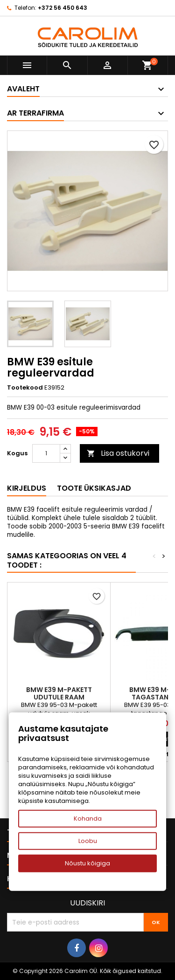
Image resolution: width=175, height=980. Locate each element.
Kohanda (88, 819)
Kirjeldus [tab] (27, 488)
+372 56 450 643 (63, 8)
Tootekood (25, 388)
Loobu (88, 841)
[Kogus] (46, 453)
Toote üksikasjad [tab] (94, 488)
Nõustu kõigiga (87, 863)
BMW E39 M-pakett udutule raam (59, 693)
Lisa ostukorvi (118, 453)
